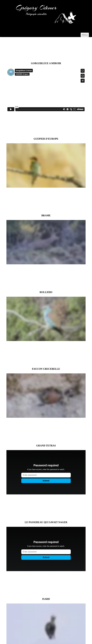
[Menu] (85, 35)
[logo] (33, 22)
